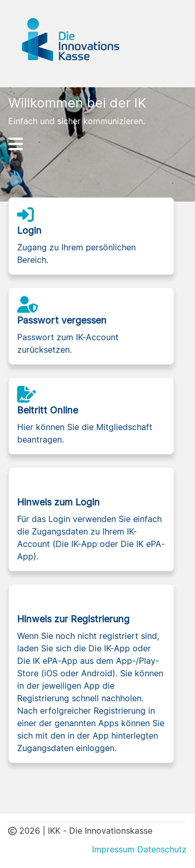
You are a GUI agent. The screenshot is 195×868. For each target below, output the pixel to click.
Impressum (113, 849)
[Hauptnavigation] (98, 144)
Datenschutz (162, 849)
